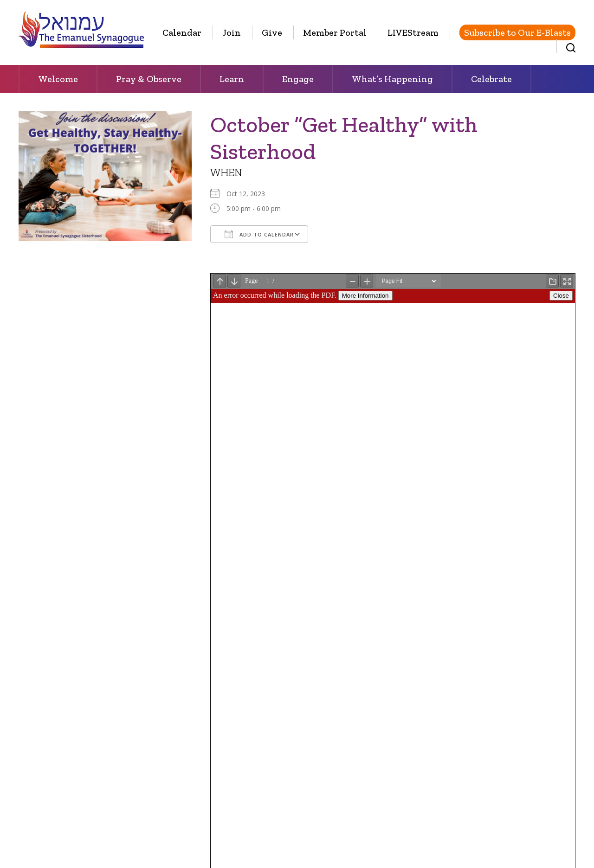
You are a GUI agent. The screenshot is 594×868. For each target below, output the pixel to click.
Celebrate (491, 79)
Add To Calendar (259, 234)
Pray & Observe (149, 79)
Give (272, 32)
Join (232, 32)
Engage (298, 79)
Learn (232, 79)
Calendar (182, 32)
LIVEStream (413, 32)
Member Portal (335, 32)
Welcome (58, 79)
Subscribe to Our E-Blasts (517, 32)
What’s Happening (392, 79)
